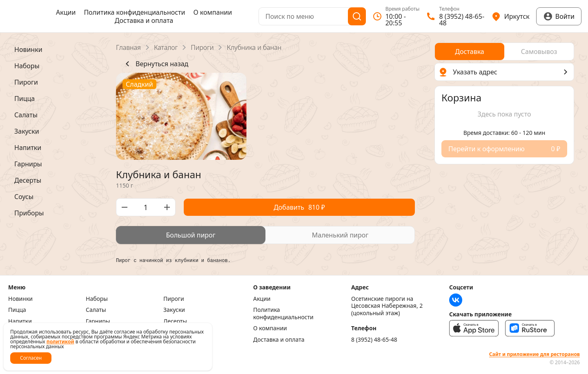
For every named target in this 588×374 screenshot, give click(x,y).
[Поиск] (357, 16)
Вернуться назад (155, 64)
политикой (60, 342)
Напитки (20, 321)
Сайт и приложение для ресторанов (535, 354)
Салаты (96, 310)
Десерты (175, 321)
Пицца (17, 310)
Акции (66, 12)
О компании (213, 12)
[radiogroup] (265, 235)
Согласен (31, 358)
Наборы (97, 299)
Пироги (202, 47)
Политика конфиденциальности (134, 12)
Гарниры (98, 321)
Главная (128, 47)
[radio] (191, 235)
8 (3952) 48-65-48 (374, 340)
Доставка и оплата (144, 20)
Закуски (174, 310)
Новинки (20, 299)
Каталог (166, 47)
